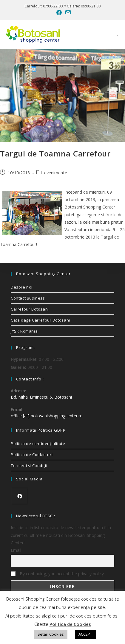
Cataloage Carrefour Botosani (40, 320)
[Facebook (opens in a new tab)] (59, 12)
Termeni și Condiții (29, 466)
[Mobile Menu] (118, 34)
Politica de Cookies (70, 624)
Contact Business (28, 298)
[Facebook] (20, 496)
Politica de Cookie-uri (32, 455)
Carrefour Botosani (30, 309)
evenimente (56, 173)
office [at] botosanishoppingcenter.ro (47, 416)
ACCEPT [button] (85, 634)
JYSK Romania (24, 331)
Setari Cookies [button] (51, 634)
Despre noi (22, 287)
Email (16, 550)
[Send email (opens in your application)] (67, 12)
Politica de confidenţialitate (38, 444)
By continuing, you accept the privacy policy (57, 574)
